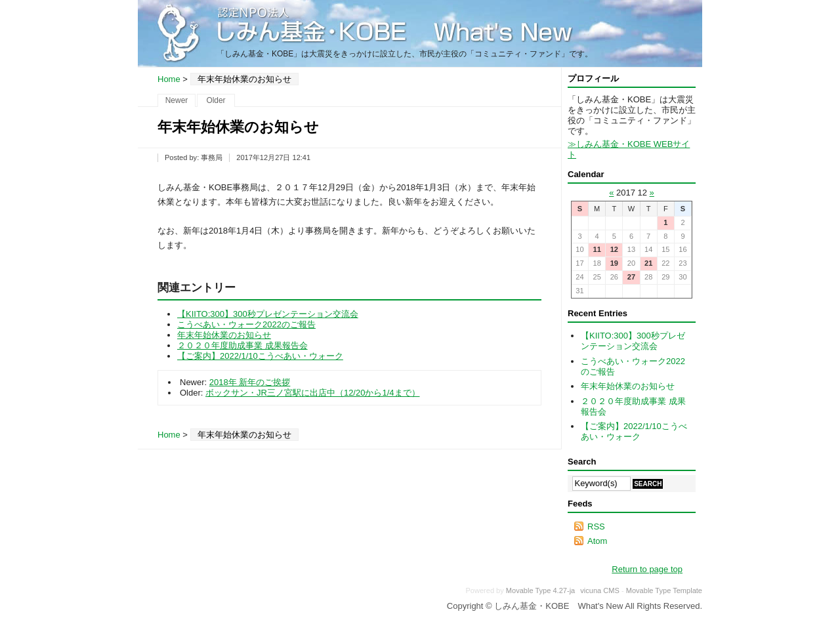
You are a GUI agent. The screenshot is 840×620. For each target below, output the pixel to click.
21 (648, 263)
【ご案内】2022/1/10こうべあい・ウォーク (260, 356)
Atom (597, 541)
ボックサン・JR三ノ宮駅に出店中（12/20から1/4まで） (313, 393)
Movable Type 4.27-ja (540, 590)
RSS (596, 527)
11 (597, 249)
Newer (177, 100)
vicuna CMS (600, 590)
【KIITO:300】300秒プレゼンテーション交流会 (268, 314)
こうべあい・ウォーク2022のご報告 (246, 324)
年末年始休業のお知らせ (224, 335)
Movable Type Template (664, 590)
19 (614, 263)
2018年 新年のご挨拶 (250, 382)
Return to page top (647, 569)
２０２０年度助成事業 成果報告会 (242, 345)
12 (614, 249)
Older (216, 100)
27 (631, 277)
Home (169, 79)
